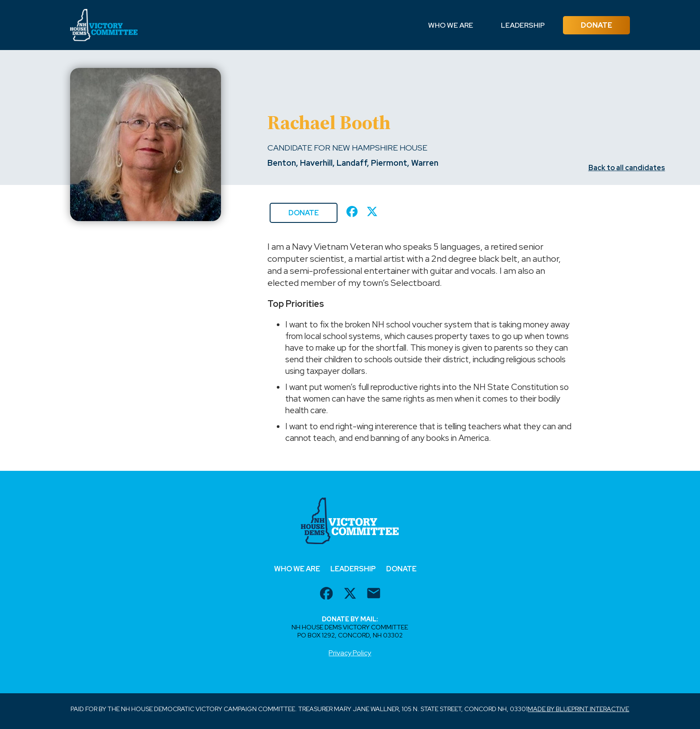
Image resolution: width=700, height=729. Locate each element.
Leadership (523, 25)
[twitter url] (350, 595)
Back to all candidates (627, 168)
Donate (596, 25)
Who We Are (451, 25)
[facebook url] (326, 595)
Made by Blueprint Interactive (578, 709)
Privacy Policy (350, 653)
